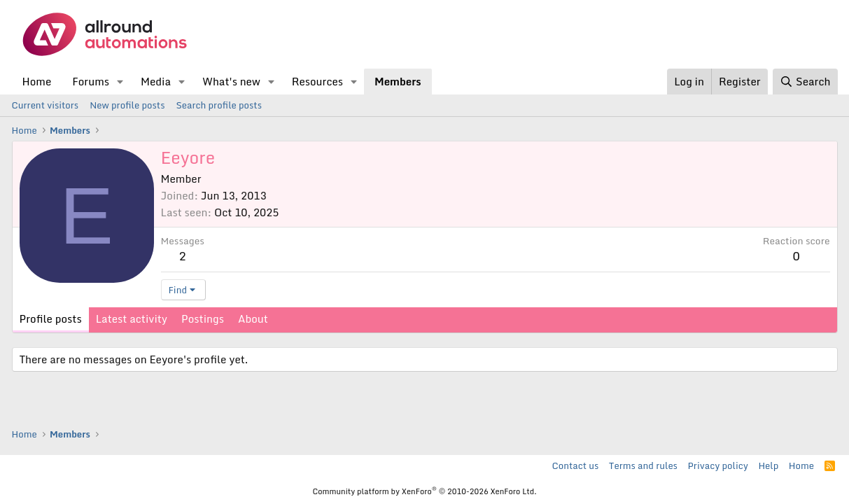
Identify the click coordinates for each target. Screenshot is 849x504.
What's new (231, 81)
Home (37, 81)
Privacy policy (717, 465)
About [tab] (253, 318)
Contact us (576, 465)
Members (398, 81)
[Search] (805, 82)
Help (768, 465)
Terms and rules (643, 465)
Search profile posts (219, 105)
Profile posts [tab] (51, 318)
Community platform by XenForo (424, 491)
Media (156, 81)
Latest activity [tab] (132, 318)
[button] (120, 82)
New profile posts (127, 105)
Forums (91, 81)
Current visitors (45, 105)
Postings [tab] (203, 318)
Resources (317, 81)
